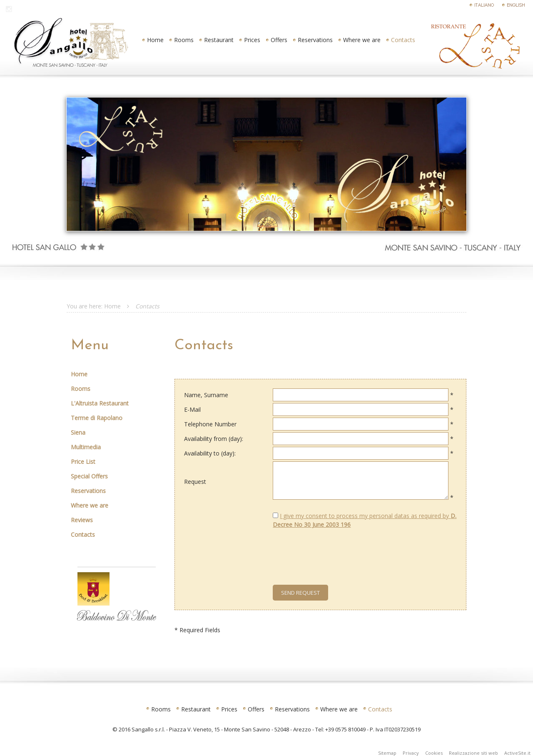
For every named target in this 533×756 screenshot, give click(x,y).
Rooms (184, 40)
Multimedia (86, 447)
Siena (78, 432)
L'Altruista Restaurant (100, 403)
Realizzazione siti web (473, 753)
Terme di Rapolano (97, 418)
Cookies (434, 753)
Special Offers (89, 476)
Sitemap (387, 753)
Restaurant (219, 40)
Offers (279, 40)
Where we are (362, 40)
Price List (83, 462)
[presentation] (324, 551)
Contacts (403, 40)
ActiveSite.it (517, 753)
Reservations (315, 40)
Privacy (411, 753)
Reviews (82, 520)
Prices (252, 40)
